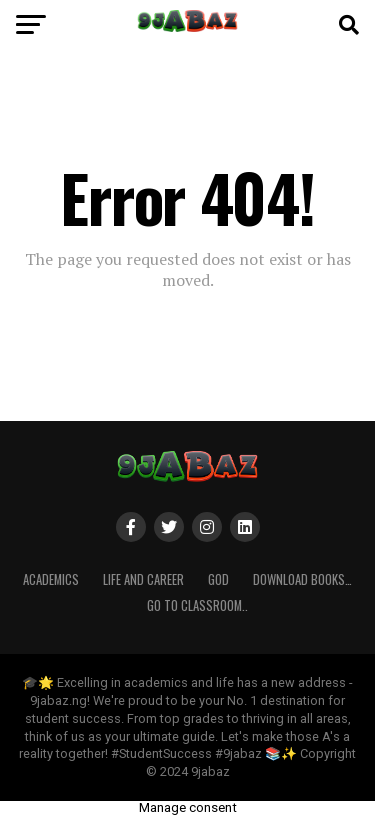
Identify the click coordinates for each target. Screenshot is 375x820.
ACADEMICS (51, 579)
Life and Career (143, 579)
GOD (218, 579)
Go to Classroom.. (197, 605)
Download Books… (302, 579)
